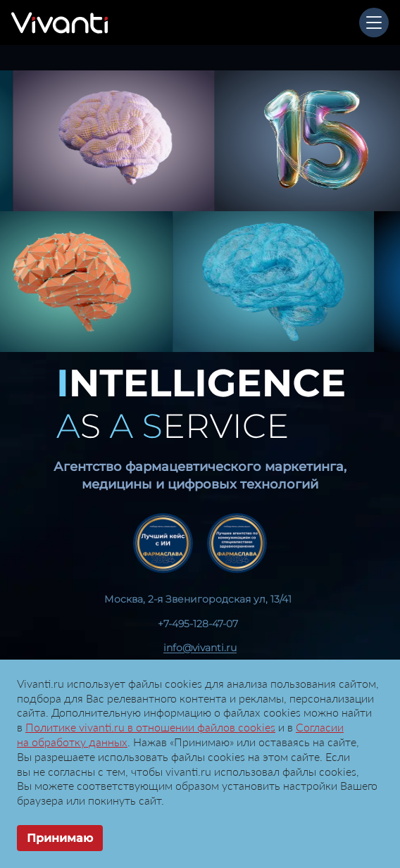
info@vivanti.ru (200, 648)
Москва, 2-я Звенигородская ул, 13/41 (198, 599)
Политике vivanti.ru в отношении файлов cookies (150, 727)
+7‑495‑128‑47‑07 (198, 624)
